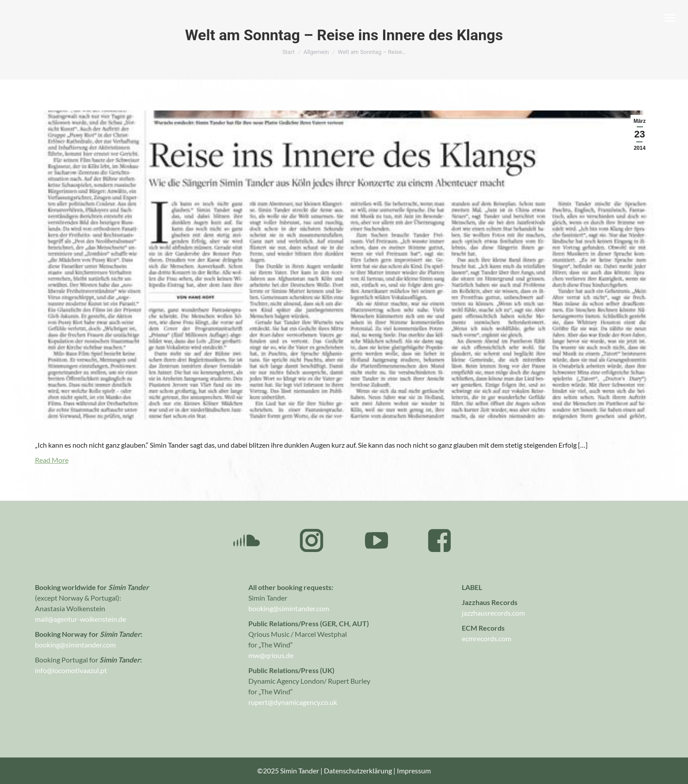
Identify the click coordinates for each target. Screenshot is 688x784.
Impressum (414, 771)
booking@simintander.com (289, 608)
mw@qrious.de (271, 655)
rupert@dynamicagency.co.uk (293, 702)
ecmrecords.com (487, 638)
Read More (52, 460)
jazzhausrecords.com (493, 613)
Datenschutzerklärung (358, 771)
